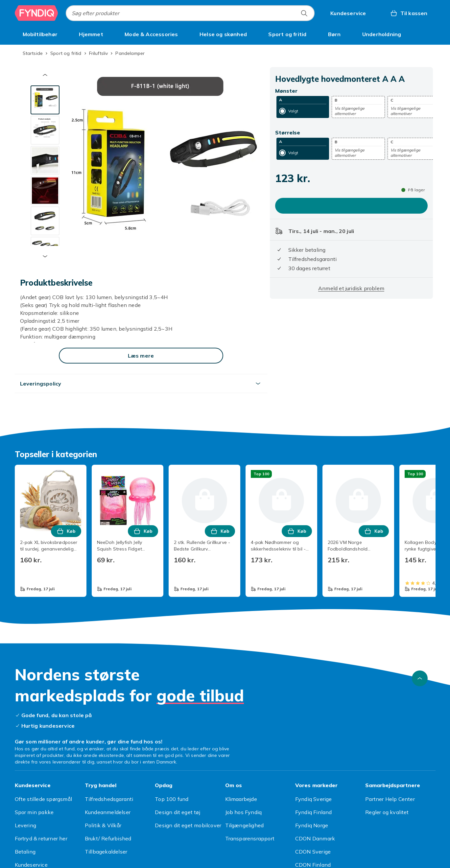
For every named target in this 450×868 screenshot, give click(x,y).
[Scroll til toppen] (420, 678)
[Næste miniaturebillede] (45, 256)
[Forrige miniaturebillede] (45, 75)
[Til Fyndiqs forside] (36, 13)
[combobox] (190, 13)
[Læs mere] (141, 356)
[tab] (45, 100)
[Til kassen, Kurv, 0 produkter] (409, 13)
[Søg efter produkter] (304, 13)
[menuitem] (40, 34)
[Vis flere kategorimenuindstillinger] (428, 34)
